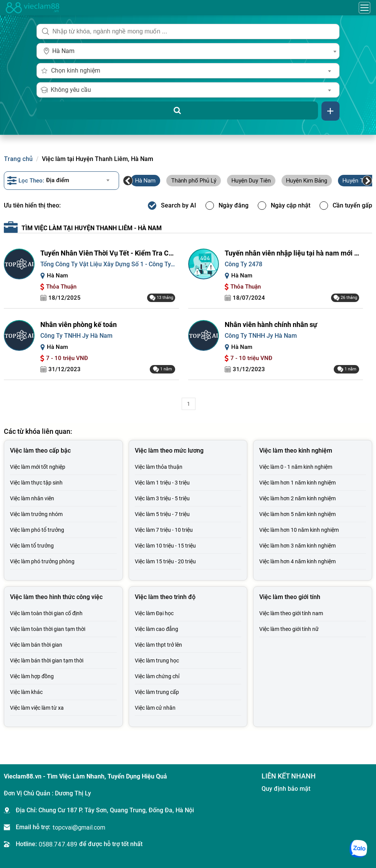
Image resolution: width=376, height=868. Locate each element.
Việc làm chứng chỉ (157, 676)
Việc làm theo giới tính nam (291, 613)
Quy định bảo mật (286, 789)
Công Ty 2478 (243, 264)
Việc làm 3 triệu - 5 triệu (162, 498)
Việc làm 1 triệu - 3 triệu (162, 483)
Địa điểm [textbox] (58, 180)
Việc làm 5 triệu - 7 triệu (162, 514)
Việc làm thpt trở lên (158, 645)
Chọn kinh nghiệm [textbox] (76, 71)
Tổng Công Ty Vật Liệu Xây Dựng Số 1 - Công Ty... (108, 264)
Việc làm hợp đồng (32, 676)
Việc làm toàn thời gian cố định (46, 613)
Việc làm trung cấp (157, 692)
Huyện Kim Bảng (307, 180)
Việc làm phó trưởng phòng (42, 561)
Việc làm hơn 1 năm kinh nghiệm (297, 483)
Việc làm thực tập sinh (36, 483)
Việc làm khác (26, 692)
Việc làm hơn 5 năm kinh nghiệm (297, 514)
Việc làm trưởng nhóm (36, 514)
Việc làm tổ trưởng (32, 546)
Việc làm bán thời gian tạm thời (47, 661)
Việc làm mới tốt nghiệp (38, 467)
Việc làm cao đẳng (157, 629)
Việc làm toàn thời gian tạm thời (48, 629)
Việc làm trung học (157, 661)
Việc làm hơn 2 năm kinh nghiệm (297, 498)
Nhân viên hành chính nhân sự (271, 324)
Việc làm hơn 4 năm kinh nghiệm (297, 561)
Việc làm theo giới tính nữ (289, 629)
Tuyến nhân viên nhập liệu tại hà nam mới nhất (292, 253)
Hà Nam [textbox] (63, 51)
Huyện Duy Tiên (251, 180)
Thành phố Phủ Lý (194, 180)
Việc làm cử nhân (155, 708)
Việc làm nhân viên (32, 498)
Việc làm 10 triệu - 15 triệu (165, 546)
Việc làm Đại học (154, 613)
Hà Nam (145, 180)
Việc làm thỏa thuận (159, 467)
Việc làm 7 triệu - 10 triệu (164, 530)
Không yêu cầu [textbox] (71, 90)
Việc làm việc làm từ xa (37, 708)
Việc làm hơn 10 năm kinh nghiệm (299, 530)
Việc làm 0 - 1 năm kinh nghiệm (296, 467)
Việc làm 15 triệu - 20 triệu (165, 561)
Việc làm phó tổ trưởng (37, 530)
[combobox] (188, 51)
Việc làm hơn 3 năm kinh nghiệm (297, 546)
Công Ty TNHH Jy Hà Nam (76, 336)
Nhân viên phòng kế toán (79, 324)
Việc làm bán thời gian (36, 645)
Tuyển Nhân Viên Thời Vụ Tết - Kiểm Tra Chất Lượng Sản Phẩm (108, 253)
